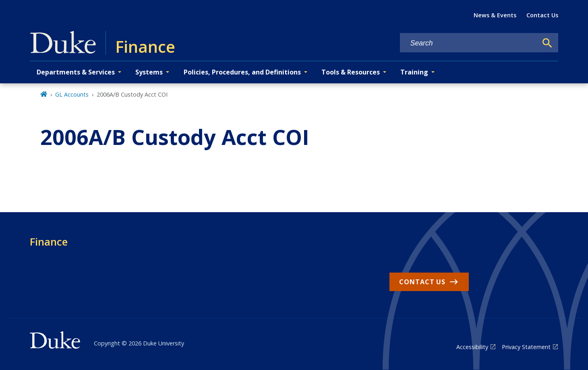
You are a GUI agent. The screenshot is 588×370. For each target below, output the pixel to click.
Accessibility (472, 347)
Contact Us (542, 15)
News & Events (495, 15)
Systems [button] (149, 72)
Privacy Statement (526, 347)
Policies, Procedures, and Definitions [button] (242, 72)
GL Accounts (72, 94)
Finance (49, 242)
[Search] (547, 43)
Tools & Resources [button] (351, 72)
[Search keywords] (469, 43)
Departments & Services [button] (76, 72)
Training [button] (414, 72)
